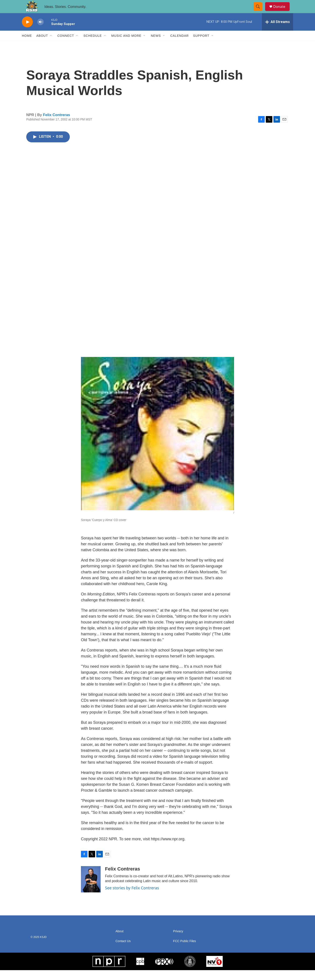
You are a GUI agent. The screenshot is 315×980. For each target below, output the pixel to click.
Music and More (126, 46)
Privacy (178, 941)
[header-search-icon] (260, 12)
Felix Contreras (57, 125)
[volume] (40, 32)
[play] (27, 32)
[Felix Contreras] (91, 889)
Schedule (93, 46)
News (156, 46)
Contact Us (123, 951)
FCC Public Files (184, 951)
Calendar (179, 46)
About (42, 46)
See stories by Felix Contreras (132, 898)
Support (201, 46)
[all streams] (277, 32)
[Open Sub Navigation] (51, 46)
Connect (66, 46)
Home (27, 46)
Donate (282, 11)
